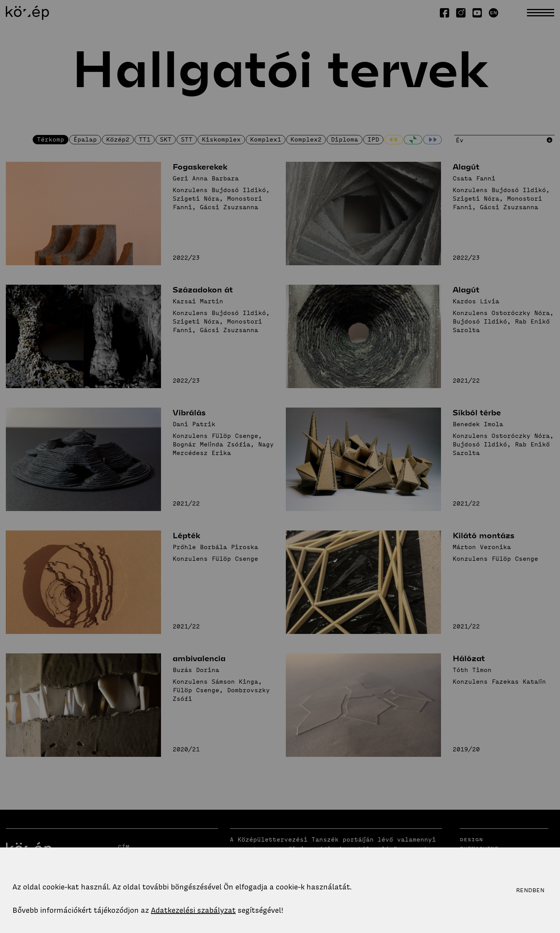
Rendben (530, 890)
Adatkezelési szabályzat (193, 910)
